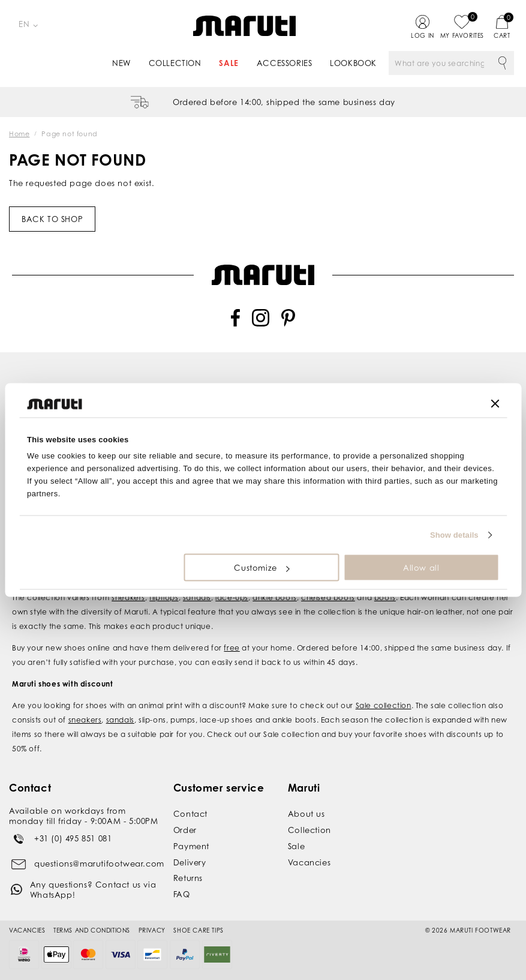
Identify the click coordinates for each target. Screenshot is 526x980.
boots (385, 597)
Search (502, 63)
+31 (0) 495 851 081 (73, 838)
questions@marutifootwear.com (99, 864)
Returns (188, 878)
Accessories (285, 63)
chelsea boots (328, 597)
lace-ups (232, 597)
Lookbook (353, 63)
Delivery (190, 862)
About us (306, 814)
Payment (191, 846)
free (232, 648)
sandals (197, 597)
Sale (229, 63)
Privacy (152, 930)
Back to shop (52, 219)
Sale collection (384, 705)
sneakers (128, 597)
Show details (454, 534)
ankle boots (275, 597)
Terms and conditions (92, 930)
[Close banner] (495, 404)
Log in (423, 35)
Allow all (421, 568)
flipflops (164, 597)
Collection (175, 63)
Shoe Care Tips (198, 930)
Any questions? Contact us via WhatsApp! (93, 890)
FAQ (182, 894)
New (121, 63)
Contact (190, 814)
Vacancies (309, 862)
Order (185, 830)
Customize (262, 568)
